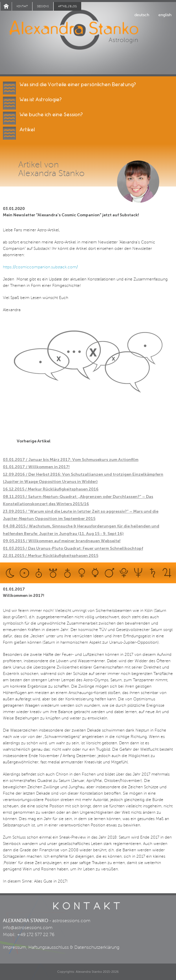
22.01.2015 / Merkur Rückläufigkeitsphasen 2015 (51, 556)
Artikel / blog (67, 6)
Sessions (43, 6)
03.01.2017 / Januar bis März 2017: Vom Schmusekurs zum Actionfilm (71, 460)
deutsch (142, 15)
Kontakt (22, 6)
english (165, 15)
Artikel (27, 130)
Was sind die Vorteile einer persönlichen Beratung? (78, 85)
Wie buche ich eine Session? (51, 115)
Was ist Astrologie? (41, 100)
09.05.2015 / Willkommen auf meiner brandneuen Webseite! (62, 541)
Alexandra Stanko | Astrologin (88, 38)
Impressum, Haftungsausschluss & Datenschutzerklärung (61, 947)
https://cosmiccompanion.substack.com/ (40, 267)
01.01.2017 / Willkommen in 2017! (36, 467)
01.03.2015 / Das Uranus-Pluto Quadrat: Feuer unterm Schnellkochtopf (73, 548)
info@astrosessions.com (28, 928)
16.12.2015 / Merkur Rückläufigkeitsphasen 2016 (51, 489)
